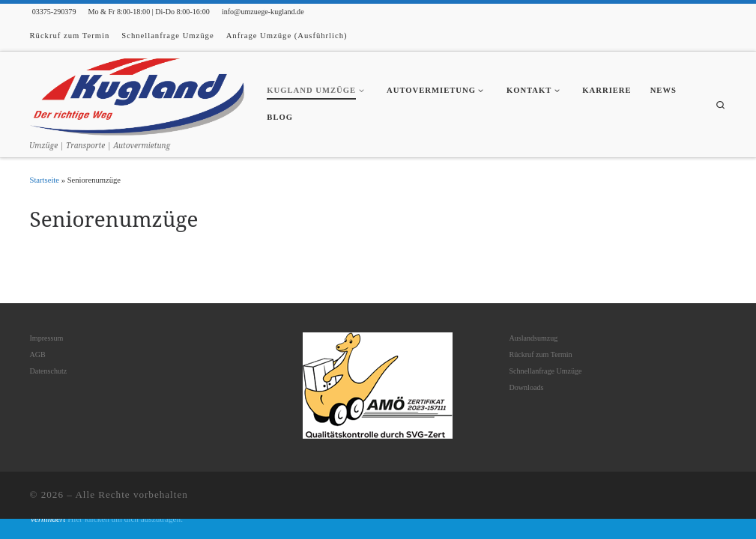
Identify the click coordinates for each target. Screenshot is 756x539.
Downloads (526, 387)
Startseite (45, 180)
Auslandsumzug (533, 338)
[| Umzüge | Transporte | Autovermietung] (137, 95)
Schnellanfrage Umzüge (545, 371)
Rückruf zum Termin (540, 354)
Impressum (47, 338)
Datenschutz (49, 371)
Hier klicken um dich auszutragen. (125, 519)
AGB (38, 354)
